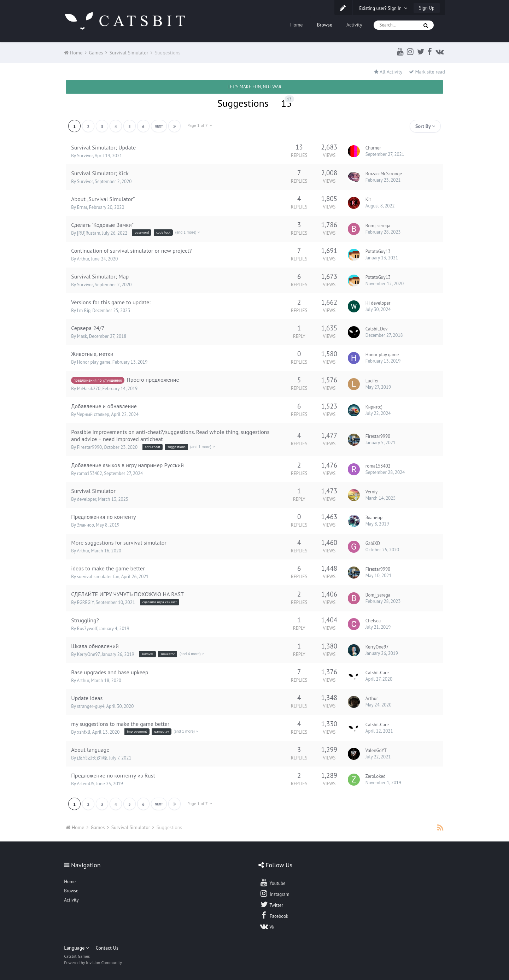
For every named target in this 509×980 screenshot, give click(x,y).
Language (77, 948)
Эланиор (86, 525)
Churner (373, 148)
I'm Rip (84, 310)
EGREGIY (85, 602)
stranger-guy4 (91, 706)
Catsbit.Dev (377, 329)
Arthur (83, 259)
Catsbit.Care (377, 673)
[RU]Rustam (89, 233)
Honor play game (94, 362)
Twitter (271, 904)
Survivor (85, 156)
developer (87, 499)
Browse (324, 25)
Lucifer (372, 381)
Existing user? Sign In (383, 8)
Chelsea (373, 621)
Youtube (272, 882)
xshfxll (84, 732)
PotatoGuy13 (378, 251)
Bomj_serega (378, 226)
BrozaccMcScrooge (384, 174)
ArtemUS (85, 784)
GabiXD (373, 543)
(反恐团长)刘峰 (92, 758)
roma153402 (90, 473)
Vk (267, 926)
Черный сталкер (93, 414)
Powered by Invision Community (93, 963)
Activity (354, 25)
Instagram (274, 893)
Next (159, 126)
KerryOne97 (88, 654)
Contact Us (107, 948)
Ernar (82, 207)
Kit (368, 199)
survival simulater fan (98, 577)
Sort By (425, 126)
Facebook (274, 915)
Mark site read (427, 72)
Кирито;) (374, 407)
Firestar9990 (89, 447)
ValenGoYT (376, 750)
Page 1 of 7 (200, 125)
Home (296, 25)
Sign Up (426, 8)
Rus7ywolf (87, 629)
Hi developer (378, 303)
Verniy (371, 492)
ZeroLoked (376, 776)
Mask (82, 336)
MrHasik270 (89, 389)
